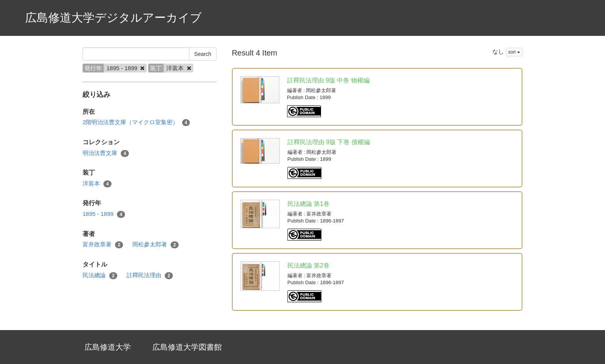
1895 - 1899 (104, 214)
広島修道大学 (108, 347)
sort (514, 52)
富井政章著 (103, 245)
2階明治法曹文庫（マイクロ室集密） (136, 122)
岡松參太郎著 (155, 245)
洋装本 (97, 184)
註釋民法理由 (150, 276)
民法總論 (100, 276)
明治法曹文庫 (106, 153)
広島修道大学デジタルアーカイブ (113, 18)
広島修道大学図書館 (187, 347)
